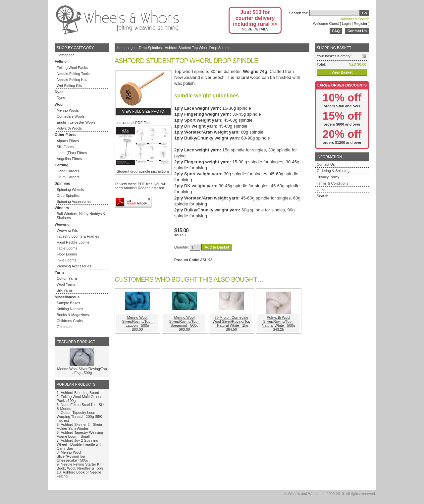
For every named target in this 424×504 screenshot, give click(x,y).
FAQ (336, 31)
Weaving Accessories (74, 266)
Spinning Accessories (74, 201)
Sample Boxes (68, 303)
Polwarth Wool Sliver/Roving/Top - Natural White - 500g (278, 321)
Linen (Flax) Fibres (72, 153)
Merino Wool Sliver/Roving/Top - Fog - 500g (82, 371)
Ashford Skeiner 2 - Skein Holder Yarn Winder (79, 426)
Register (361, 24)
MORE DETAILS (255, 29)
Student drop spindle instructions (143, 150)
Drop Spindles (68, 196)
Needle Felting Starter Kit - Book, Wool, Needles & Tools (80, 466)
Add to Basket (217, 247)
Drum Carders (68, 177)
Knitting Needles (70, 309)
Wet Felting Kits (69, 85)
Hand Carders (68, 171)
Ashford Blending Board (80, 393)
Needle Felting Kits (72, 80)
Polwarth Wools (69, 128)
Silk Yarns (65, 290)
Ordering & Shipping (333, 171)
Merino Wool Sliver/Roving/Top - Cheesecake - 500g (72, 456)
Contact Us (357, 31)
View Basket (342, 72)
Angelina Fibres (69, 159)
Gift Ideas (64, 327)
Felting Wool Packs (72, 68)
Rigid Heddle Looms (73, 242)
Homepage (66, 55)
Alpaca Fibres (68, 141)
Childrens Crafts (70, 321)
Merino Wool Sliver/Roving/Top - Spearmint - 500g (184, 321)
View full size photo (143, 111)
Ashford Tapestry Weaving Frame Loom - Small (80, 434)
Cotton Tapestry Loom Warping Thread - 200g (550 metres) (79, 417)
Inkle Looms (66, 260)
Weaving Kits (67, 230)
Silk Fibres (65, 147)
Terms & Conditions (332, 183)
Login (346, 24)
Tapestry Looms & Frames (78, 236)
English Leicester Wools (76, 122)
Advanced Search (355, 19)
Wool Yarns (66, 284)
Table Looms (67, 248)
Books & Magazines (73, 315)
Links (321, 190)
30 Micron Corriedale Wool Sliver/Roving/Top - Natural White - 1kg (232, 321)
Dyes (61, 98)
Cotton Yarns (67, 278)
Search (322, 196)
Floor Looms (67, 254)
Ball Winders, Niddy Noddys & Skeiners (81, 216)
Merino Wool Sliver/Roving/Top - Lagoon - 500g (137, 321)
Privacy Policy (328, 177)
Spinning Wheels (70, 190)
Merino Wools (68, 110)
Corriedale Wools (71, 116)
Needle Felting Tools (73, 74)
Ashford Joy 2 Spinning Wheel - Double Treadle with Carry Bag (79, 444)
